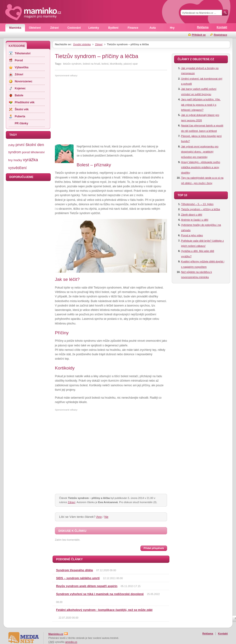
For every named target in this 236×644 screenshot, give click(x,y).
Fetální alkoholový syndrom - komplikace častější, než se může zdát (104, 610)
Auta (153, 28)
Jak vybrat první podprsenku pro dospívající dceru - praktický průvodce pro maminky (200, 152)
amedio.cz (71, 642)
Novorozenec (23, 81)
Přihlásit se (199, 35)
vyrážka (30, 160)
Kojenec (20, 88)
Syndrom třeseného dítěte (75, 570)
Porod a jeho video (192, 235)
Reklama (203, 27)
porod (26, 152)
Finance (133, 28)
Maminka (15, 28)
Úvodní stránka (82, 44)
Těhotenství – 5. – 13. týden (197, 204)
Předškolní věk (25, 102)
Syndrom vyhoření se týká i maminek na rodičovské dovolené (100, 594)
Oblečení (35, 28)
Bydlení (113, 28)
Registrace (220, 35)
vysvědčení (17, 168)
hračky (18, 160)
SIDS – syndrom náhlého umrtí (78, 578)
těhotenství (38, 152)
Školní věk (22, 109)
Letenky (94, 28)
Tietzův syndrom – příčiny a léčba (200, 209)
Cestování (74, 28)
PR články (21, 123)
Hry (172, 28)
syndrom (15, 152)
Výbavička (22, 67)
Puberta (20, 116)
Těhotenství (23, 53)
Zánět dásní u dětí (192, 215)
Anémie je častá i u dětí (195, 220)
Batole (19, 95)
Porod (19, 60)
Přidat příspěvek (154, 548)
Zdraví (54, 28)
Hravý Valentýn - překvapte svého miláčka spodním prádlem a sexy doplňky (201, 167)
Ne (106, 517)
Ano (99, 517)
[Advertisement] (94, 111)
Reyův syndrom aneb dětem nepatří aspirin (87, 586)
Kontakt (222, 27)
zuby (11, 145)
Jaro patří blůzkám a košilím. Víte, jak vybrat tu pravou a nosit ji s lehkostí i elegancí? (201, 105)
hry (10, 160)
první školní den (30, 145)
